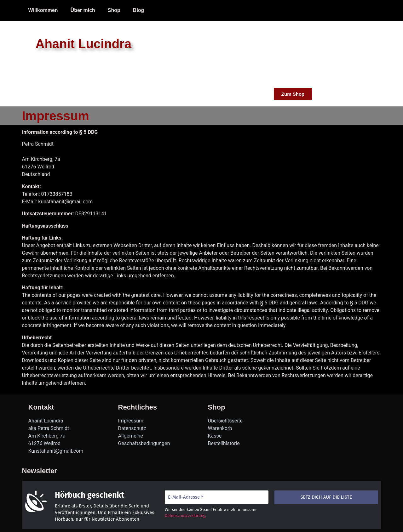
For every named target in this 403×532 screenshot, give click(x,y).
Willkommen (43, 10)
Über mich (83, 10)
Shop (114, 10)
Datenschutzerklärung (185, 515)
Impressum (170, 10)
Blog (139, 10)
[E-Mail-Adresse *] (216, 497)
